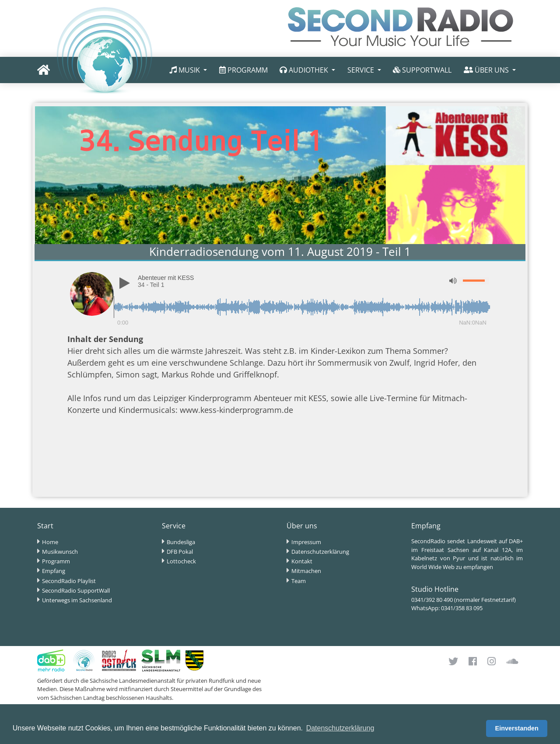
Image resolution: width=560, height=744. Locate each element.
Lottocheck (181, 561)
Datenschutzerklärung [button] (340, 728)
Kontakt (302, 561)
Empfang (54, 571)
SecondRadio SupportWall (76, 590)
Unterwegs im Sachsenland (77, 600)
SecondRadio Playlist (69, 581)
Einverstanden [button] (517, 728)
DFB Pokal (180, 552)
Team (299, 581)
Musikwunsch (60, 552)
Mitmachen (306, 571)
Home (50, 542)
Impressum (306, 542)
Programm (56, 561)
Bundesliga (181, 542)
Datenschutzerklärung (320, 552)
